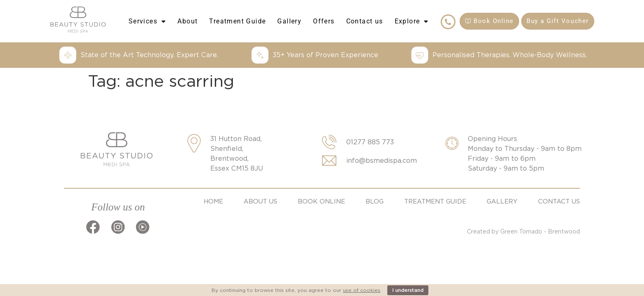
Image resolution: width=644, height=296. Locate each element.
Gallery (289, 21)
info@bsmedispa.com (382, 161)
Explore (412, 21)
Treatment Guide (237, 21)
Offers (324, 21)
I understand (408, 290)
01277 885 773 (370, 142)
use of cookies (362, 290)
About (187, 21)
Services (147, 21)
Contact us (365, 21)
